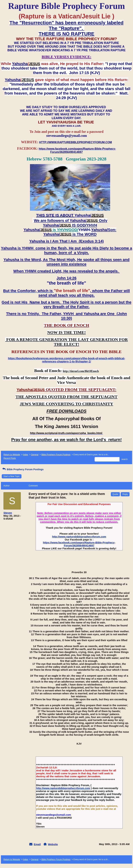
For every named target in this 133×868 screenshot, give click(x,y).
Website (53, 844)
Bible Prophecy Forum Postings (56, 455)
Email (37, 844)
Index (26, 455)
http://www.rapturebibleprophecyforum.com (79, 537)
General (35, 455)
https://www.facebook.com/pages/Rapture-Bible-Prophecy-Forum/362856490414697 (79, 544)
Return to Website (12, 455)
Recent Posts (10, 458)
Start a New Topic (12, 476)
